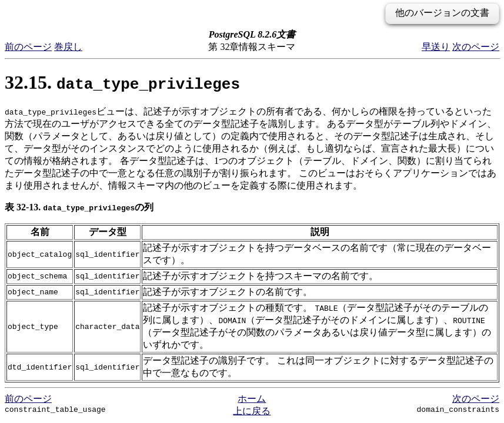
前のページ (28, 47)
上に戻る (252, 411)
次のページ (476, 47)
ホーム (252, 399)
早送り (436, 47)
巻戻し (68, 47)
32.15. (122, 82)
